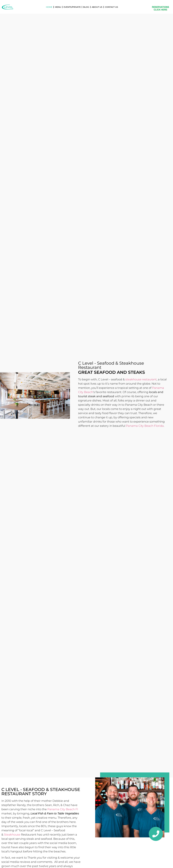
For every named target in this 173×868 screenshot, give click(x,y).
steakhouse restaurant (141, 379)
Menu (58, 7)
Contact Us (111, 7)
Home (49, 7)
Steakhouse (12, 835)
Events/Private (72, 7)
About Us (97, 7)
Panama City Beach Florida (145, 426)
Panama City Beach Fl (63, 809)
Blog (86, 7)
